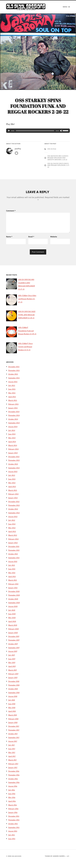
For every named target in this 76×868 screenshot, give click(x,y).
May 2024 (12, 446)
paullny (18, 150)
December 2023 (15, 464)
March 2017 (13, 768)
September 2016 (15, 790)
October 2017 (14, 742)
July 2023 (12, 483)
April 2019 (13, 674)
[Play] (9, 132)
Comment (11, 212)
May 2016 (12, 805)
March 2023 (13, 498)
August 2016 (13, 794)
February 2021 (14, 592)
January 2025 (14, 416)
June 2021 (12, 577)
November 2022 (15, 513)
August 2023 (13, 479)
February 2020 (14, 637)
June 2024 (12, 442)
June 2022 (12, 532)
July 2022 (12, 528)
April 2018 (13, 719)
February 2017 (14, 772)
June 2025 (12, 397)
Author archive (16, 154)
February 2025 (14, 412)
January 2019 (13, 686)
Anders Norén (58, 864)
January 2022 (14, 551)
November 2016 (15, 783)
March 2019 (13, 678)
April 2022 (13, 539)
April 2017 (13, 764)
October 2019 (14, 652)
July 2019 (12, 663)
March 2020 (13, 633)
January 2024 (14, 461)
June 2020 (12, 622)
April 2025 (13, 405)
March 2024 (13, 453)
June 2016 (12, 802)
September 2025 (15, 386)
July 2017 (12, 753)
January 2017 (13, 775)
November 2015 (15, 828)
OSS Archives (17, 864)
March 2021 (13, 588)
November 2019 (15, 648)
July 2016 (12, 798)
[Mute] (61, 132)
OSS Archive (52, 150)
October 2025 (14, 382)
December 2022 (15, 509)
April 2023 (13, 494)
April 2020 (13, 629)
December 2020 (15, 599)
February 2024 (14, 457)
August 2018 (13, 704)
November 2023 (15, 468)
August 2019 (13, 659)
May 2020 (12, 626)
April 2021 (13, 584)
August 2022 (13, 524)
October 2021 (14, 562)
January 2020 (14, 641)
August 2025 (13, 390)
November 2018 (15, 693)
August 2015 (13, 839)
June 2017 (12, 757)
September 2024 (15, 431)
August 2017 (13, 749)
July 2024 (12, 438)
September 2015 (15, 835)
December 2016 (15, 779)
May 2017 (12, 760)
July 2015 (12, 843)
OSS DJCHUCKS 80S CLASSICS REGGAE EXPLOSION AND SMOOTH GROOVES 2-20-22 (58, 159)
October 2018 (14, 697)
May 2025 (12, 401)
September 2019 (15, 655)
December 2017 (15, 734)
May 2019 (12, 670)
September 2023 (15, 476)
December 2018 (15, 689)
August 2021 (13, 569)
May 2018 (12, 715)
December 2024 (15, 420)
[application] (38, 132)
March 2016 (13, 813)
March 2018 (13, 723)
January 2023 (14, 506)
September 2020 (15, 611)
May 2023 (12, 491)
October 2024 (14, 427)
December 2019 (15, 644)
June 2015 (12, 847)
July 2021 (12, 573)
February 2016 (14, 817)
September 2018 (15, 701)
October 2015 (14, 832)
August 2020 (13, 614)
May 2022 (12, 536)
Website (54, 237)
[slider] (35, 132)
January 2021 (13, 596)
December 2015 (15, 824)
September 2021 (15, 566)
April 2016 (13, 809)
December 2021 (15, 554)
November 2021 (15, 558)
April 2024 (13, 450)
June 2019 (12, 667)
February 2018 (14, 727)
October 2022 (14, 517)
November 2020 (15, 603)
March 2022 (13, 543)
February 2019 (14, 682)
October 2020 (14, 607)
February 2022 (14, 547)
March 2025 (13, 408)
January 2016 (13, 820)
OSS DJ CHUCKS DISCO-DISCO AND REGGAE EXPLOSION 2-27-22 (58, 166)
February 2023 (14, 502)
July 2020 (12, 618)
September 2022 (15, 521)
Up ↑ (68, 864)
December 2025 (15, 375)
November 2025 (15, 378)
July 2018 (12, 708)
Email (31, 237)
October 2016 (14, 787)
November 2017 (15, 738)
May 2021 (12, 581)
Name (9, 237)
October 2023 (14, 472)
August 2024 (13, 435)
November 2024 (15, 423)
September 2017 (15, 745)
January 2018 (13, 730)
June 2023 (12, 487)
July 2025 (12, 393)
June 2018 (12, 712)
